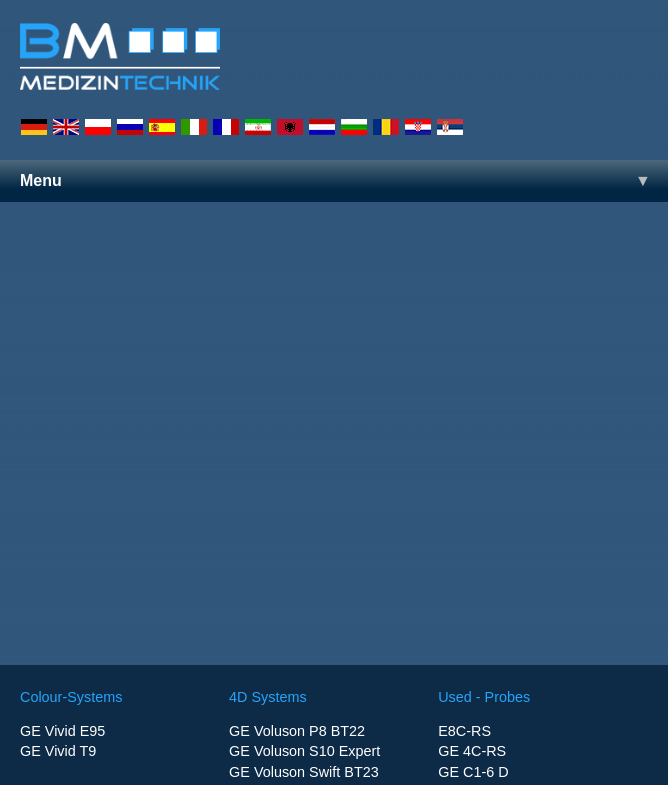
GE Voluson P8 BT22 (297, 731)
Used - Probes (484, 697)
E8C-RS (464, 731)
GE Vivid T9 (58, 751)
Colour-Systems (71, 697)
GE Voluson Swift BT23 (304, 772)
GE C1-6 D (473, 772)
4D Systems (268, 697)
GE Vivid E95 (62, 731)
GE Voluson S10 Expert (304, 751)
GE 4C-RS (472, 751)
